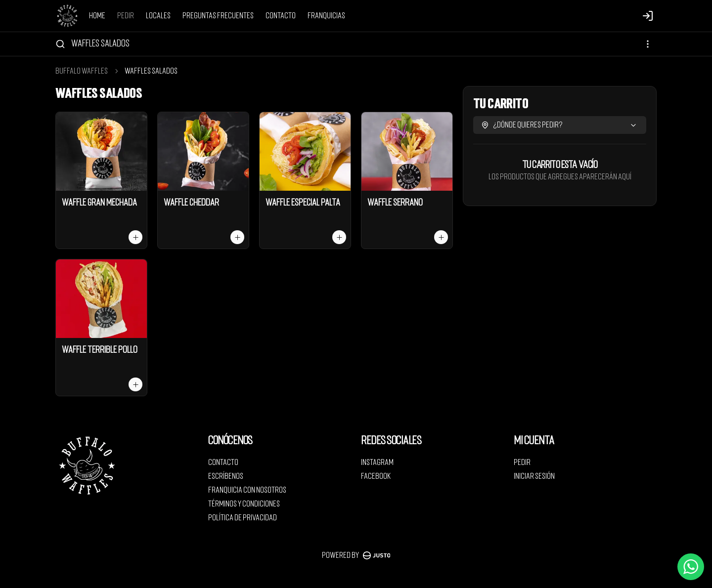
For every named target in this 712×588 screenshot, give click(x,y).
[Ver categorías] (648, 44)
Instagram (377, 462)
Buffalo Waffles (82, 71)
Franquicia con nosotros (247, 490)
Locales (158, 16)
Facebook (376, 476)
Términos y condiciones (244, 504)
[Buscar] (60, 44)
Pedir (126, 16)
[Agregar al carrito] (135, 237)
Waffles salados (100, 43)
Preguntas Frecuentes (218, 16)
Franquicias (326, 16)
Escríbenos (226, 476)
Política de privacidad (243, 518)
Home (97, 16)
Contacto (281, 16)
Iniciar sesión (534, 476)
